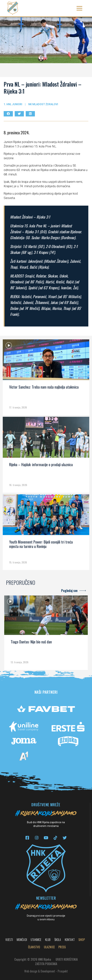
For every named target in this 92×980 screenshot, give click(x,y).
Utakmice (36, 940)
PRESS (62, 947)
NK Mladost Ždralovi (43, 104)
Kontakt (70, 940)
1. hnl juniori (13, 104)
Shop (82, 940)
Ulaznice (49, 947)
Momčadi (22, 940)
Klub (48, 940)
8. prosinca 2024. (17, 132)
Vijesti (9, 940)
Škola (58, 940)
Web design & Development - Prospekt (46, 971)
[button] (79, 8)
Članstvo (34, 947)
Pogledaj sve (69, 591)
